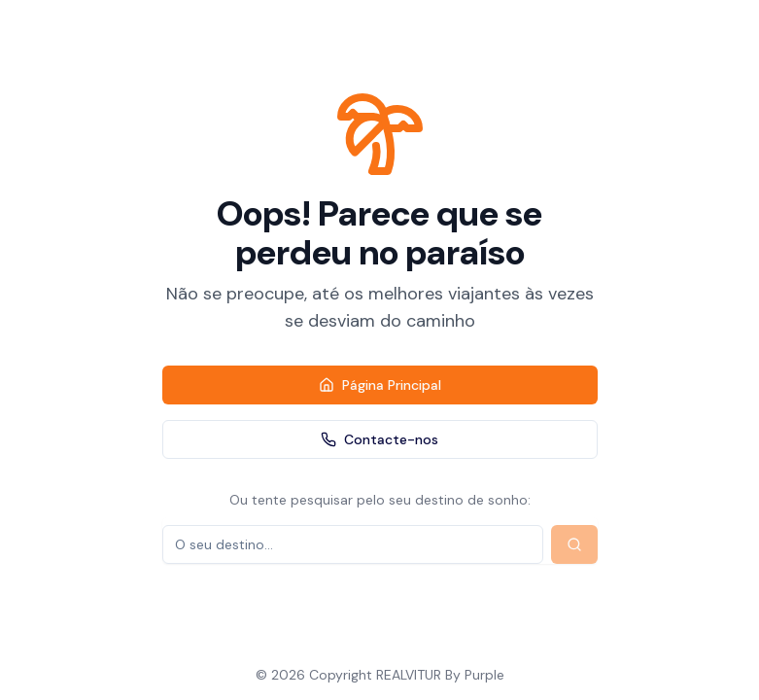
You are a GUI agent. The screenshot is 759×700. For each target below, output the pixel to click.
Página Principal (380, 385)
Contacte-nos (379, 439)
